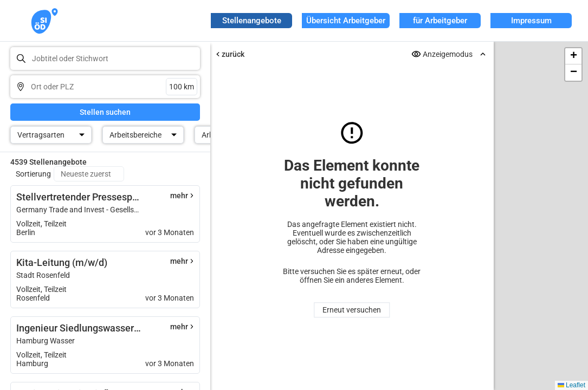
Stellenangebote (252, 21)
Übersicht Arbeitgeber (346, 21)
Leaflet (571, 385)
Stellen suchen (105, 112)
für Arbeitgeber (440, 21)
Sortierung (33, 174)
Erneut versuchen (352, 310)
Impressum (531, 21)
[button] (573, 56)
